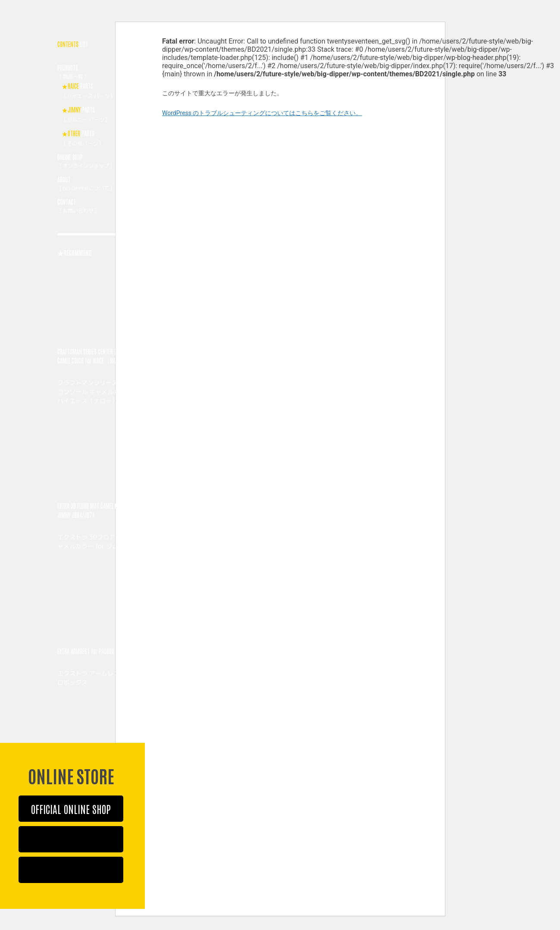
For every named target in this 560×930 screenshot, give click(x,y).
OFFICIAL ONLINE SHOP (71, 809)
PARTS (103, 92)
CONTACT (101, 207)
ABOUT (101, 185)
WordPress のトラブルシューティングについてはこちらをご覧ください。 (262, 113)
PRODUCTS (101, 73)
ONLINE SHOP (101, 162)
